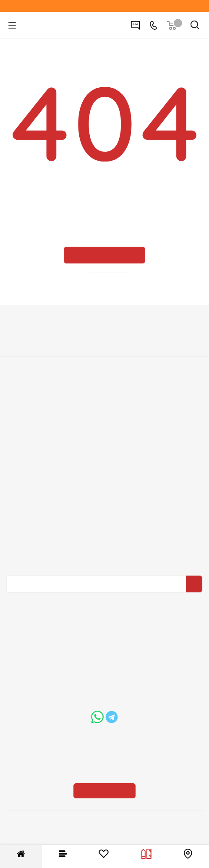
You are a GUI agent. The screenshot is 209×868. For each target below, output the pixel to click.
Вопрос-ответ (104, 467)
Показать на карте (104, 738)
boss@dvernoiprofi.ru (69, 716)
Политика (104, 362)
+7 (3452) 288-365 (111, 640)
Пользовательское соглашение (104, 432)
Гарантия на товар (104, 420)
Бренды (104, 478)
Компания (104, 323)
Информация (105, 382)
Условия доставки (104, 408)
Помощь (104, 452)
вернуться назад (110, 270)
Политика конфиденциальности (109, 535)
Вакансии (105, 350)
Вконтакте (102, 599)
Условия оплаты (104, 396)
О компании (105, 338)
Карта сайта (104, 490)
